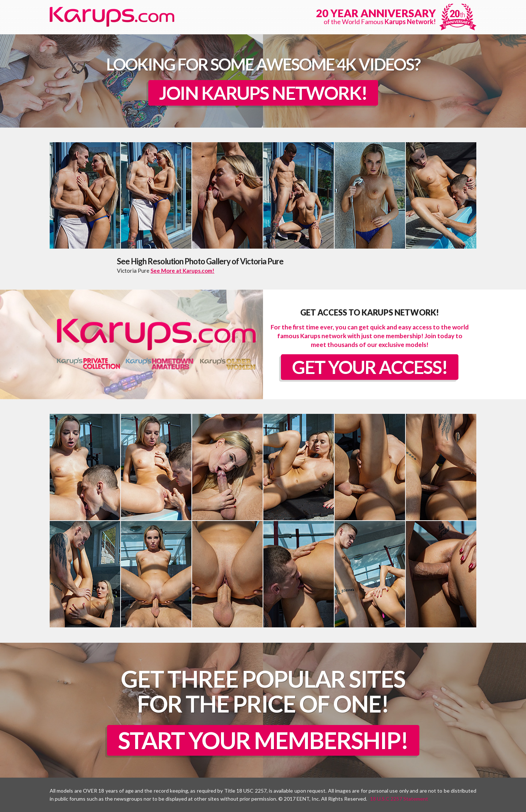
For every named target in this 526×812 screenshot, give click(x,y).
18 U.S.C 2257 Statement (399, 799)
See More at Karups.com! (182, 271)
